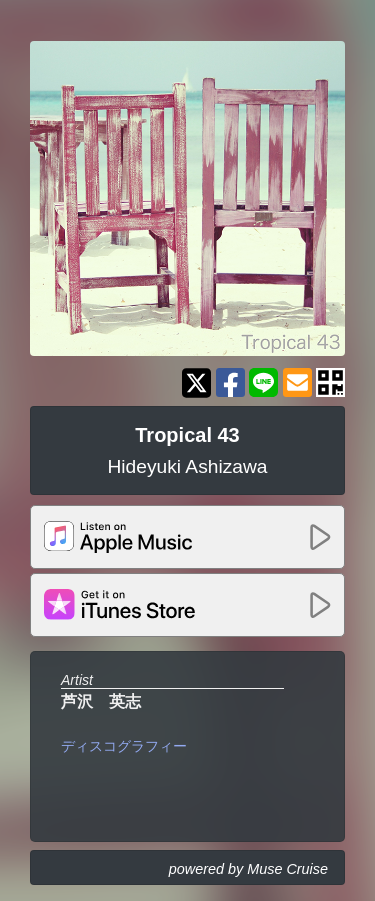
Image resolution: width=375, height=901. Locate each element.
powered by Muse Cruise (248, 869)
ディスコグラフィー (124, 746)
